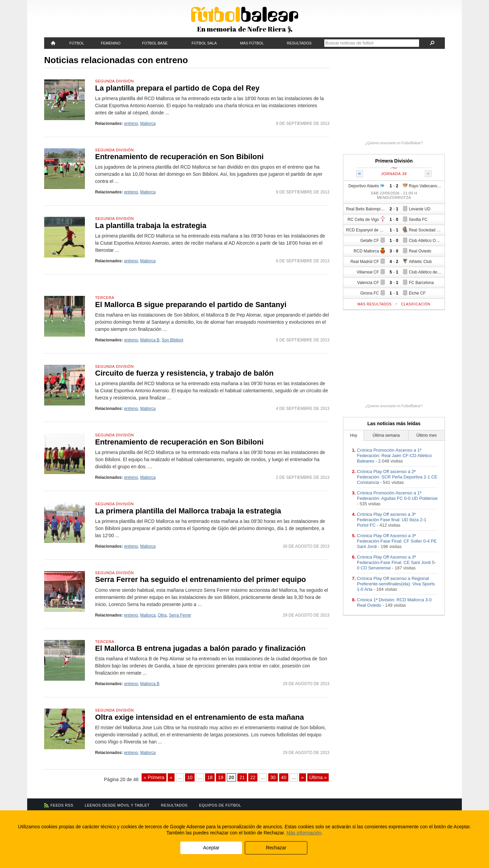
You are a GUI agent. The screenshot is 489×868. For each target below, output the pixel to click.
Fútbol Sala (204, 43)
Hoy (354, 435)
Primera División (394, 161)
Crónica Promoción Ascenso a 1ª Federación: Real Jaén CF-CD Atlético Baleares (394, 456)
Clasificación (416, 304)
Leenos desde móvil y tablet (117, 805)
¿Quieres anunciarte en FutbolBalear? (394, 143)
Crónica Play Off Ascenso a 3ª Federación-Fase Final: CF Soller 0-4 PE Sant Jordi (397, 541)
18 (210, 777)
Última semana (386, 435)
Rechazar (276, 848)
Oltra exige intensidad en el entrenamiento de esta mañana (200, 717)
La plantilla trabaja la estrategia (151, 225)
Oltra (162, 615)
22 (253, 777)
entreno (131, 124)
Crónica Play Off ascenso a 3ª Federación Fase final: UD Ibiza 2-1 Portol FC (392, 520)
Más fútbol (252, 43)
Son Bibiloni (172, 340)
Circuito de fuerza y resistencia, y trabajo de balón (184, 373)
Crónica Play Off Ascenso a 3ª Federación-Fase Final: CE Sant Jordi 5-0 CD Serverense (396, 562)
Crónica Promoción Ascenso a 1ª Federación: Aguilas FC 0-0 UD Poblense (397, 496)
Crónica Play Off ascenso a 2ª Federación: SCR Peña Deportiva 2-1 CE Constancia (397, 477)
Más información (304, 833)
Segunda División (114, 81)
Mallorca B (150, 340)
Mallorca (148, 124)
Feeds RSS (62, 805)
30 (273, 777)
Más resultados (375, 304)
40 (284, 777)
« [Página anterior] (171, 777)
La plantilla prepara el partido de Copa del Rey (177, 88)
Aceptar (211, 848)
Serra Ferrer (180, 615)
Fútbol (77, 43)
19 (221, 777)
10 (190, 777)
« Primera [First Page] (154, 777)
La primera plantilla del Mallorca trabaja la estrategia (188, 511)
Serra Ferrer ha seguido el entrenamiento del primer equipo (201, 579)
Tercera (105, 298)
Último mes (427, 435)
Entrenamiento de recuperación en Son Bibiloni (179, 157)
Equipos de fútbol (220, 805)
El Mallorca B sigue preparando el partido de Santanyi (191, 305)
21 (242, 777)
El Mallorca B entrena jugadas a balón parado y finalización (200, 648)
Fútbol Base (155, 43)
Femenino (111, 43)
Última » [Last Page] (318, 777)
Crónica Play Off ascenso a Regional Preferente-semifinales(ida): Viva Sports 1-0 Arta (396, 584)
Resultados (299, 43)
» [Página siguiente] (303, 777)
